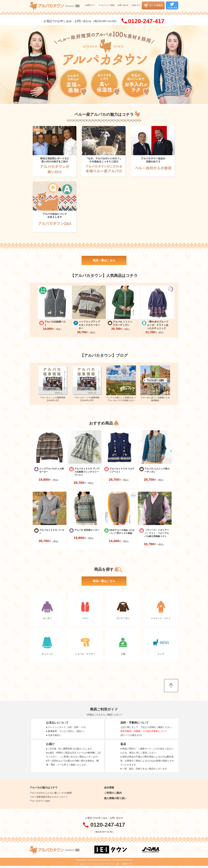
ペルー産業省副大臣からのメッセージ (49, 797)
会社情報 (109, 788)
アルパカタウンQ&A (40, 801)
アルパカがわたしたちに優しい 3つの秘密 (51, 793)
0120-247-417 (146, 21)
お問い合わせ (123, 5)
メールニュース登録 (106, 5)
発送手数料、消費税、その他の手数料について (144, 731)
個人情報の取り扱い (115, 798)
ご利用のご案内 (113, 793)
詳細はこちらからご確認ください (104, 715)
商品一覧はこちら (104, 260)
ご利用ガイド (90, 5)
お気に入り (136, 5)
